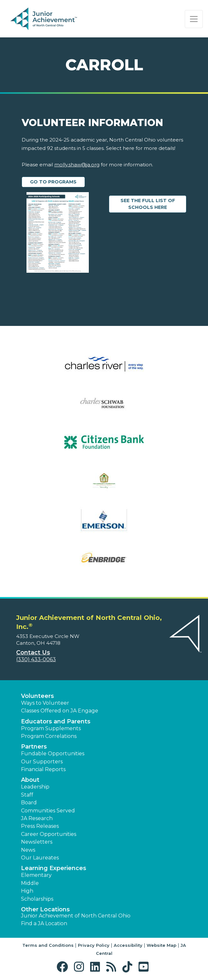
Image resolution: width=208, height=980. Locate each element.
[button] (64, 967)
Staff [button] (27, 795)
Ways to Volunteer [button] (45, 703)
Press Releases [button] (40, 826)
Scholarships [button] (37, 899)
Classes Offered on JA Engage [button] (60, 711)
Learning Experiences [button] (54, 868)
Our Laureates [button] (40, 858)
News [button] (28, 850)
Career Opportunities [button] (49, 834)
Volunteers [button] (37, 696)
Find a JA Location (44, 923)
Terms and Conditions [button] (48, 945)
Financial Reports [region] (43, 769)
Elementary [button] (36, 875)
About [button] (30, 780)
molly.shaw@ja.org (77, 165)
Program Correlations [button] (49, 736)
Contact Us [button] (33, 652)
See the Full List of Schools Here (154, 204)
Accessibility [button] (128, 945)
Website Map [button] (161, 945)
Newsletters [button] (37, 842)
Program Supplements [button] (51, 728)
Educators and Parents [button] (56, 721)
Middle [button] (30, 883)
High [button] (27, 891)
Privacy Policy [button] (94, 945)
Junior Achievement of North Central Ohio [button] (76, 916)
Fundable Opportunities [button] (53, 754)
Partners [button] (34, 747)
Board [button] (29, 803)
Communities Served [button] (48, 811)
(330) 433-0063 (36, 659)
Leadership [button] (35, 787)
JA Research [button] (37, 818)
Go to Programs (53, 182)
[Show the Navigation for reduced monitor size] (194, 19)
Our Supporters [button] (42, 762)
